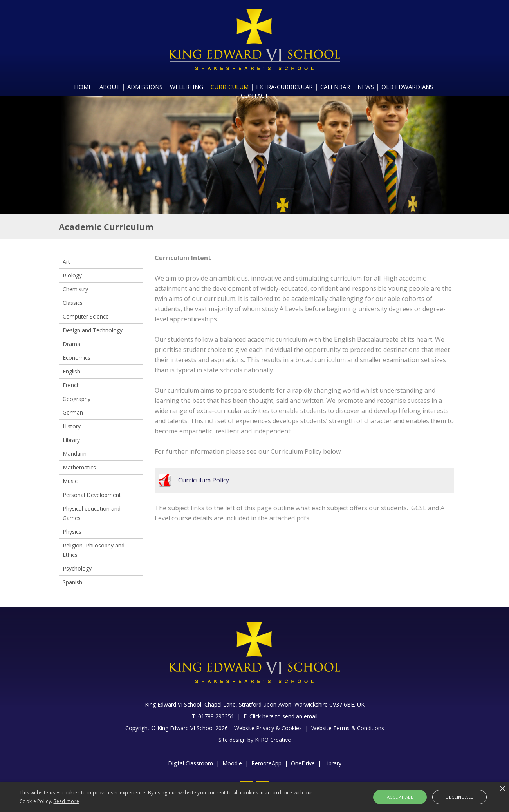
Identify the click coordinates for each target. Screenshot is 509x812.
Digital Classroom (190, 763)
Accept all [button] (400, 797)
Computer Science (86, 316)
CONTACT (254, 95)
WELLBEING (187, 87)
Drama (71, 344)
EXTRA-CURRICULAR (284, 87)
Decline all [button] (459, 797)
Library (71, 440)
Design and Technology (93, 330)
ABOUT (110, 87)
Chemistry (75, 289)
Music (70, 481)
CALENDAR (335, 87)
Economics (77, 358)
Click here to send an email (283, 716)
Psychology (77, 568)
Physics (72, 532)
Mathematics (79, 467)
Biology (72, 275)
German (73, 412)
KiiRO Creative (273, 740)
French (71, 385)
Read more (67, 801)
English (71, 371)
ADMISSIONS (145, 87)
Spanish (72, 582)
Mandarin (75, 454)
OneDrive (303, 763)
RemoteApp (266, 763)
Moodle (232, 763)
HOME (83, 87)
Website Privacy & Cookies (268, 728)
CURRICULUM (230, 87)
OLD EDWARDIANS (407, 87)
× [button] (502, 789)
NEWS (366, 87)
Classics (73, 303)
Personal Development (92, 495)
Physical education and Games (92, 513)
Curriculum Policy (204, 480)
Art (66, 262)
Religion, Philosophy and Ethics (94, 550)
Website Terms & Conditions (348, 728)
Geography (77, 399)
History (72, 426)
